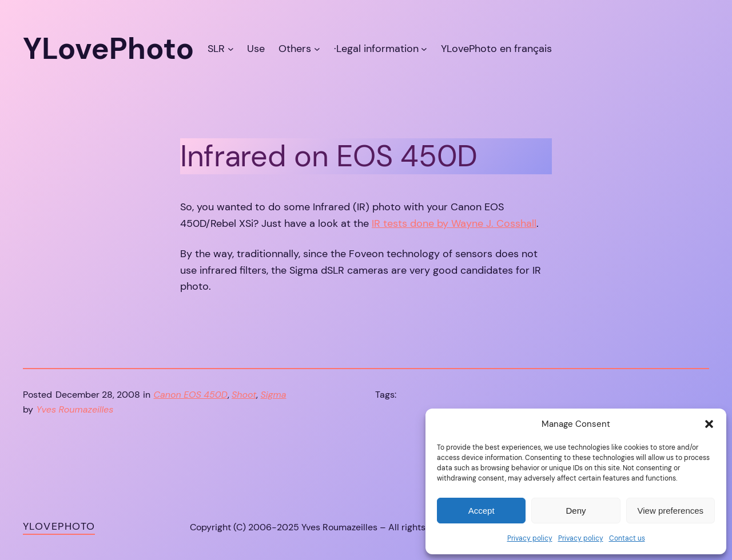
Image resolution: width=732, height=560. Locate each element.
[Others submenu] (317, 49)
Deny (576, 511)
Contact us (627, 538)
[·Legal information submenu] (424, 49)
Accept (482, 511)
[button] (709, 424)
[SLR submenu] (231, 49)
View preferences (671, 511)
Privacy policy (530, 538)
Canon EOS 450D (191, 395)
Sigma (273, 395)
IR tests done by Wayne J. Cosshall (454, 223)
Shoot (244, 395)
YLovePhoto (59, 526)
